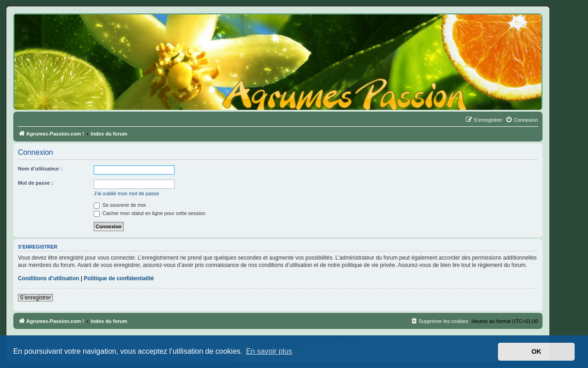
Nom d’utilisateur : (40, 169)
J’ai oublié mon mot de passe (126, 193)
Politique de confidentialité (119, 278)
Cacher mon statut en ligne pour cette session (150, 213)
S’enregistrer (35, 298)
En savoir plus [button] (269, 351)
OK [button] (537, 351)
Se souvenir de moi (120, 205)
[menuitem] (522, 120)
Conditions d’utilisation (48, 278)
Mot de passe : (35, 183)
